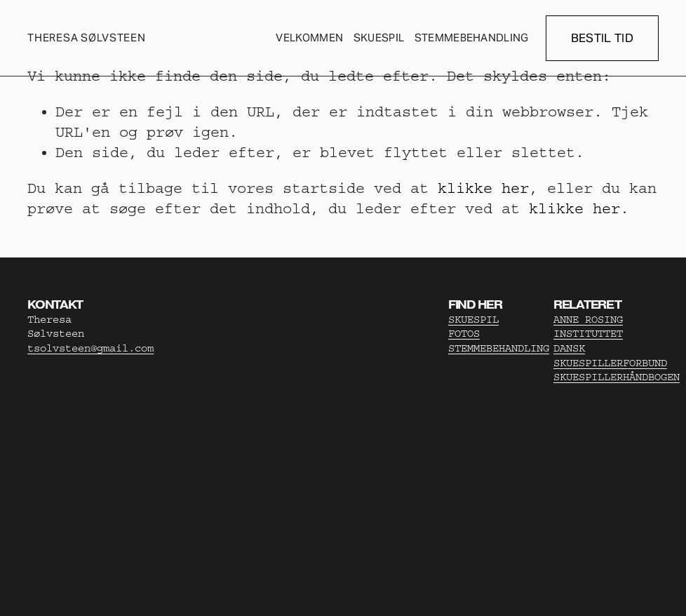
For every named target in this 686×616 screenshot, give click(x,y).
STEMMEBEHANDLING (499, 348)
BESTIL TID (602, 38)
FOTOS (464, 334)
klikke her (483, 188)
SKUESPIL (473, 320)
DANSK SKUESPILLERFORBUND (610, 356)
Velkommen (309, 38)
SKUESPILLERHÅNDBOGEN (617, 377)
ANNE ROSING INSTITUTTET (588, 327)
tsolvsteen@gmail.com (90, 348)
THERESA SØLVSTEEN (87, 38)
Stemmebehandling (472, 38)
